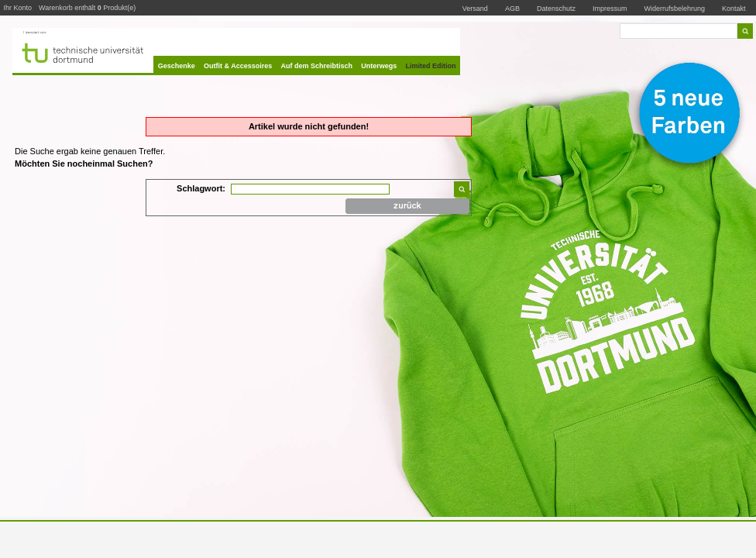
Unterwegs (379, 66)
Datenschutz (556, 9)
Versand (475, 9)
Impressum (610, 9)
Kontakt (734, 8)
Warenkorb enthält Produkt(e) (87, 8)
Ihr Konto (18, 8)
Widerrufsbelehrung (675, 9)
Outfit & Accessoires (238, 66)
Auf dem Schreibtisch (317, 66)
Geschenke (177, 66)
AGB (512, 9)
